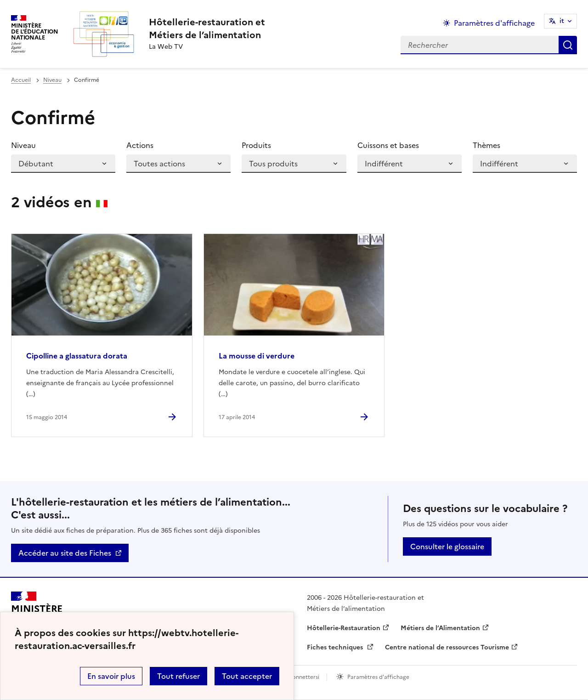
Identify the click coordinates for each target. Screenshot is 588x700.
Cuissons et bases (388, 145)
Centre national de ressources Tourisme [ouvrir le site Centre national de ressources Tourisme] (447, 647)
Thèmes (486, 145)
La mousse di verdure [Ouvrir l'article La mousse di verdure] (257, 356)
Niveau (52, 80)
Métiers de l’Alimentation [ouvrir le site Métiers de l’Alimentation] (440, 628)
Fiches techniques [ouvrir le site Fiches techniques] (336, 647)
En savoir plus (111, 676)
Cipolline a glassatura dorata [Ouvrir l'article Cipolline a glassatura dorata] (77, 356)
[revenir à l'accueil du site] (207, 28)
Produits (256, 145)
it (562, 21)
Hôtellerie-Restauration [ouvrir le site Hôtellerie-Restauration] (344, 628)
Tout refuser (178, 676)
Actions (140, 145)
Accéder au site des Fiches (65, 553)
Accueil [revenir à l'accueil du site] (21, 80)
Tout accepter (247, 676)
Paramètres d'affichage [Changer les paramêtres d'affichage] (494, 23)
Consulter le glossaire (447, 546)
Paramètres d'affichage (378, 677)
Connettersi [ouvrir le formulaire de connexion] (304, 677)
